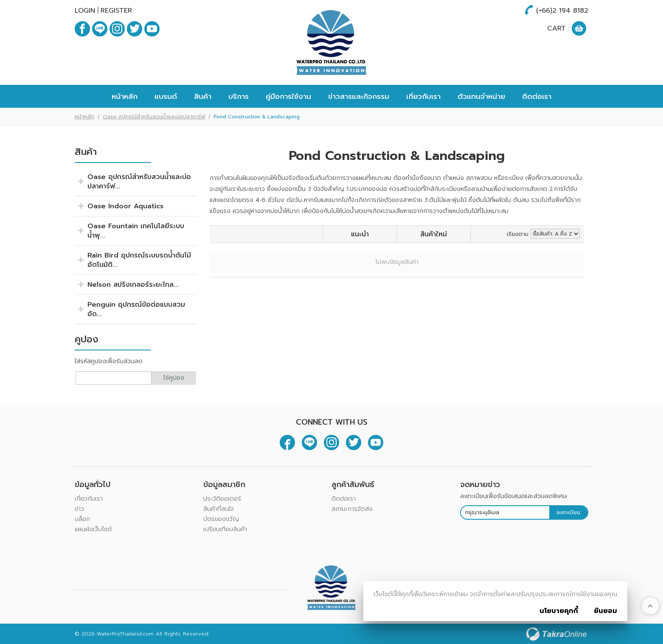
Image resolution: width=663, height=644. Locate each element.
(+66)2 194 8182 (562, 11)
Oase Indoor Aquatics (125, 206)
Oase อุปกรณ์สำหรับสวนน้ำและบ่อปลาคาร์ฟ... (139, 182)
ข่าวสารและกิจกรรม (359, 96)
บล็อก (82, 519)
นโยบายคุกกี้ (559, 611)
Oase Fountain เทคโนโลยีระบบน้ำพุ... (136, 231)
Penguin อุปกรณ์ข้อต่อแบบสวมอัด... (136, 309)
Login (85, 11)
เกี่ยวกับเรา (423, 96)
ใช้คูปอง (174, 378)
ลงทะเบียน (568, 512)
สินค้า (203, 96)
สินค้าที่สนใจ (219, 509)
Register (116, 11)
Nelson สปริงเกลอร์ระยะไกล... (133, 285)
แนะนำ (360, 234)
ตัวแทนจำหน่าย (481, 96)
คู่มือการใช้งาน (288, 96)
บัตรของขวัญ (221, 519)
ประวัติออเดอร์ (222, 499)
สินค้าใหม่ (434, 234)
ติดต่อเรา (537, 96)
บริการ (239, 96)
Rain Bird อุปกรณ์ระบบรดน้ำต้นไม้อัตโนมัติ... (139, 260)
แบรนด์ (166, 96)
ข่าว (79, 509)
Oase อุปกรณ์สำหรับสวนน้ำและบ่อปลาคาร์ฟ (154, 117)
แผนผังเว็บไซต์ (93, 529)
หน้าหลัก (125, 96)
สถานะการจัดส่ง (352, 509)
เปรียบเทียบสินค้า (225, 529)
